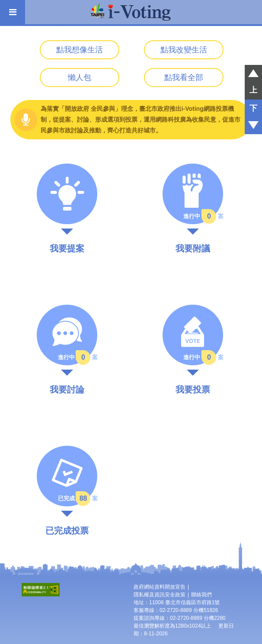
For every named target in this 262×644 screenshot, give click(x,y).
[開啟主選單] (13, 12)
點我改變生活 (184, 50)
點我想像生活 (80, 50)
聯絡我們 (201, 595)
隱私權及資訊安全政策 (160, 595)
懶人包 (80, 77)
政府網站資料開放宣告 (160, 587)
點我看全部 (184, 77)
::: (3, 47)
